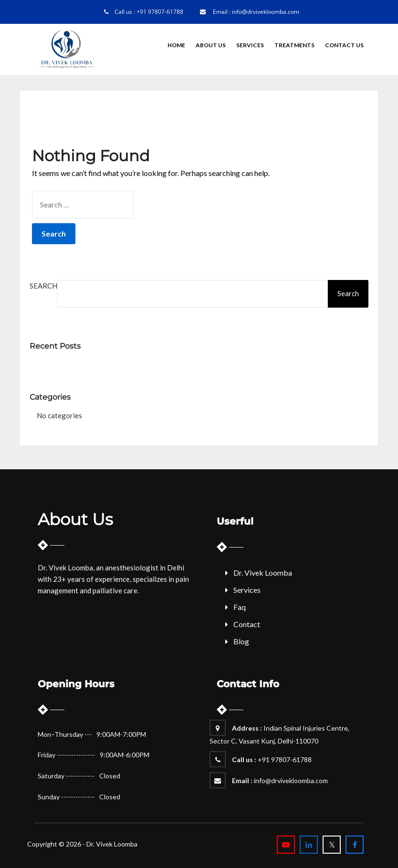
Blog (241, 641)
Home (176, 45)
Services (250, 45)
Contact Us (344, 45)
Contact (247, 624)
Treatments (294, 45)
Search (43, 286)
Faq (240, 607)
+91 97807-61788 (160, 12)
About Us (211, 45)
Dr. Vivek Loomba (263, 573)
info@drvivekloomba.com (266, 12)
